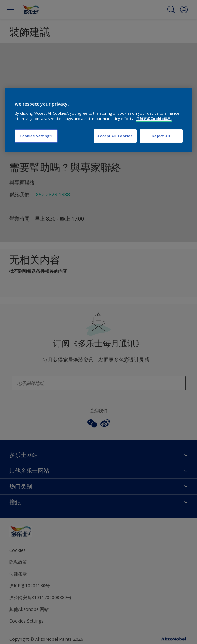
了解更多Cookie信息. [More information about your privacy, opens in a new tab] (154, 119)
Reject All (161, 136)
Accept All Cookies (115, 136)
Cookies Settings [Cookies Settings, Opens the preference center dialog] (36, 136)
